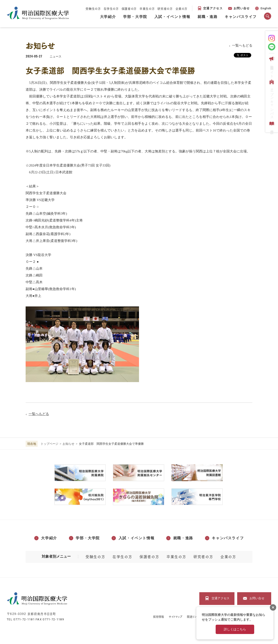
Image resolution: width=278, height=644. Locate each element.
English (263, 9)
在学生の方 (111, 8)
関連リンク (193, 617)
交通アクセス (213, 8)
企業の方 (182, 8)
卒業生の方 (147, 8)
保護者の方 (129, 8)
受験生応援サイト (271, 66)
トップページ (49, 444)
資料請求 (271, 125)
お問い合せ (242, 8)
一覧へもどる (242, 45)
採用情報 (159, 617)
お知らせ (68, 444)
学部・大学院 (135, 17)
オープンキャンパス (271, 98)
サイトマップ (176, 617)
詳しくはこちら (235, 629)
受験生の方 (93, 8)
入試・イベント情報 (172, 17)
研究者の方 (165, 8)
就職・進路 (207, 17)
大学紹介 (108, 17)
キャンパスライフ (241, 17)
